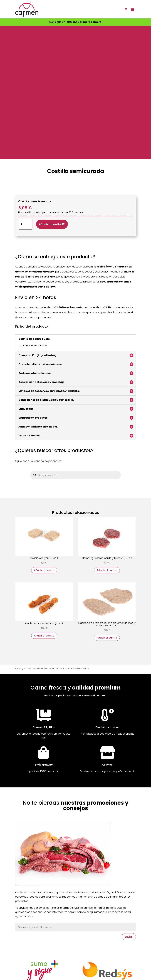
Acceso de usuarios (91, 965)
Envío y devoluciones (92, 959)
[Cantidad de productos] (25, 91)
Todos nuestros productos (95, 946)
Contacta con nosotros (30, 942)
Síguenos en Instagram (29, 955)
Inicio (18, 535)
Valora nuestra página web (32, 967)
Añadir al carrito (50, 91)
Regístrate (85, 971)
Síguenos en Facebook (29, 949)
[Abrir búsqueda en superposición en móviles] (76, 341)
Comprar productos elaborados (43, 535)
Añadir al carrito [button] (44, 437)
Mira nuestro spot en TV (30, 961)
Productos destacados (93, 940)
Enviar (129, 803)
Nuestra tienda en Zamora (31, 936)
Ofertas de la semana (92, 934)
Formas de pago (89, 952)
